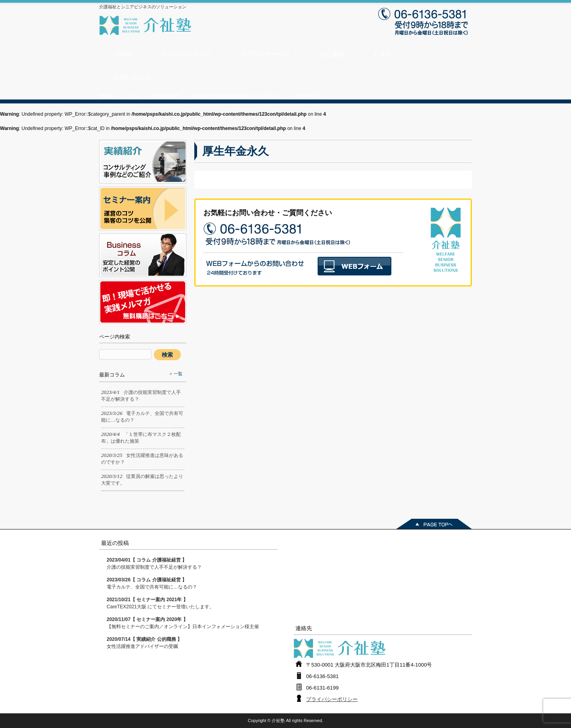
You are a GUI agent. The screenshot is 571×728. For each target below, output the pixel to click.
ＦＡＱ (382, 54)
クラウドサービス (265, 54)
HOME (123, 54)
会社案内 (332, 54)
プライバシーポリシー (332, 699)
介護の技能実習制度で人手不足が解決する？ (154, 564)
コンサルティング (186, 54)
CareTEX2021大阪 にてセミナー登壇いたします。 (160, 603)
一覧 (178, 374)
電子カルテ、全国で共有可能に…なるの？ (152, 583)
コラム (133, 96)
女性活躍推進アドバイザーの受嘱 (144, 643)
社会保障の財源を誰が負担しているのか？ (238, 96)
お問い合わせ (132, 77)
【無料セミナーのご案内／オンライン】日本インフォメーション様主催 (183, 623)
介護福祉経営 (167, 96)
